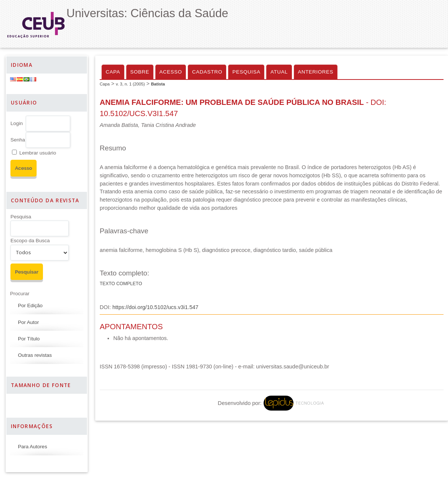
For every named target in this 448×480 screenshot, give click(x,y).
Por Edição (30, 306)
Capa (113, 72)
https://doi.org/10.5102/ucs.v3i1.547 (155, 307)
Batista (158, 84)
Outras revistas (35, 355)
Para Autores (32, 447)
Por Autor (28, 322)
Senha (18, 140)
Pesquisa (21, 217)
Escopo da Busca (30, 241)
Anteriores (316, 72)
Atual (279, 72)
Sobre (140, 72)
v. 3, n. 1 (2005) (130, 84)
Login (17, 123)
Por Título (29, 339)
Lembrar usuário (38, 153)
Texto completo (121, 284)
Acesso (171, 72)
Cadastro (207, 72)
